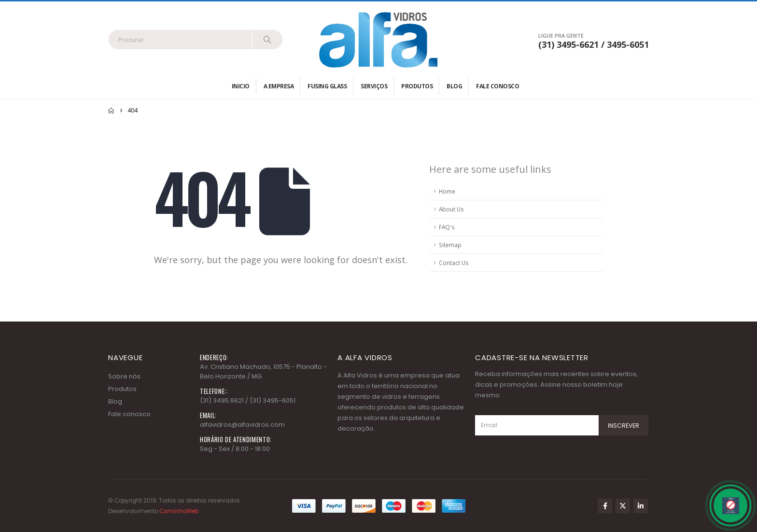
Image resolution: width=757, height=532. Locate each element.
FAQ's (447, 227)
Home (447, 191)
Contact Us (454, 263)
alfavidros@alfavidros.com (242, 425)
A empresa (279, 86)
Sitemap (450, 245)
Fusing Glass (327, 86)
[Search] (267, 40)
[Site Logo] (378, 40)
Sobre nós (124, 376)
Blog (454, 86)
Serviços (374, 86)
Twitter (623, 506)
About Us (451, 209)
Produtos (417, 86)
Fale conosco (498, 86)
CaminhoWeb (179, 511)
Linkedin (641, 506)
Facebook (605, 506)
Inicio (241, 86)
